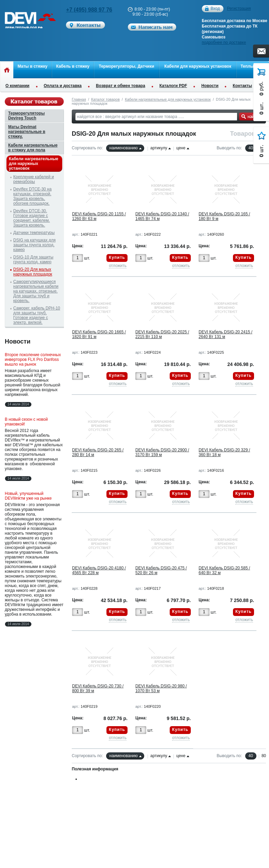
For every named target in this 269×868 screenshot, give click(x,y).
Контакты (242, 86)
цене (181, 148)
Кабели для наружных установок (198, 66)
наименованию (124, 148)
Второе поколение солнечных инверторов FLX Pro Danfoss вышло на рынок (33, 360)
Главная (79, 99)
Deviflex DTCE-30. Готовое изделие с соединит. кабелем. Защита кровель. (32, 218)
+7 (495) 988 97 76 (89, 10)
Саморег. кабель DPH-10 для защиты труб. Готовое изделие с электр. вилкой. (37, 315)
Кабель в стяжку (73, 66)
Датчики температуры (34, 233)
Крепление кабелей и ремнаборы (33, 179)
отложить (118, 266)
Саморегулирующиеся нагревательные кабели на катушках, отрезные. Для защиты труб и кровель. (36, 291)
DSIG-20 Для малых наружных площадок (33, 272)
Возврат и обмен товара (121, 86)
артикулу (159, 148)
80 (264, 756)
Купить (117, 257)
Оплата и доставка (63, 86)
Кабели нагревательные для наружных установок (168, 99)
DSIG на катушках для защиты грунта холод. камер (35, 245)
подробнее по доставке (224, 43)
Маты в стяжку (33, 66)
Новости (210, 86)
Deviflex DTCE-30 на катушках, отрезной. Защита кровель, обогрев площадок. (32, 196)
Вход (215, 9)
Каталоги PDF (173, 86)
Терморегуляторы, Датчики (126, 66)
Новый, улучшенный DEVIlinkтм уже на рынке (28, 496)
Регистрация (239, 9)
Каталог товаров (105, 99)
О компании (18, 86)
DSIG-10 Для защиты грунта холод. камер (33, 260)
